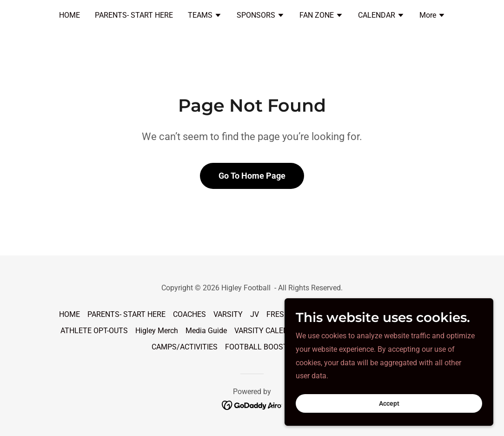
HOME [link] (70, 15)
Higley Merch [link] (157, 331)
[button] (205, 16)
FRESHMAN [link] (286, 314)
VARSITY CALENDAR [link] (269, 331)
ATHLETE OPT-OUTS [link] (94, 331)
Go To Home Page (252, 176)
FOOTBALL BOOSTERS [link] (263, 347)
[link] (252, 405)
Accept (400, 402)
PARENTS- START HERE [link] (134, 15)
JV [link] (255, 314)
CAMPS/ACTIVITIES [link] (185, 347)
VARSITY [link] (228, 314)
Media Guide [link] (206, 331)
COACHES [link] (189, 314)
